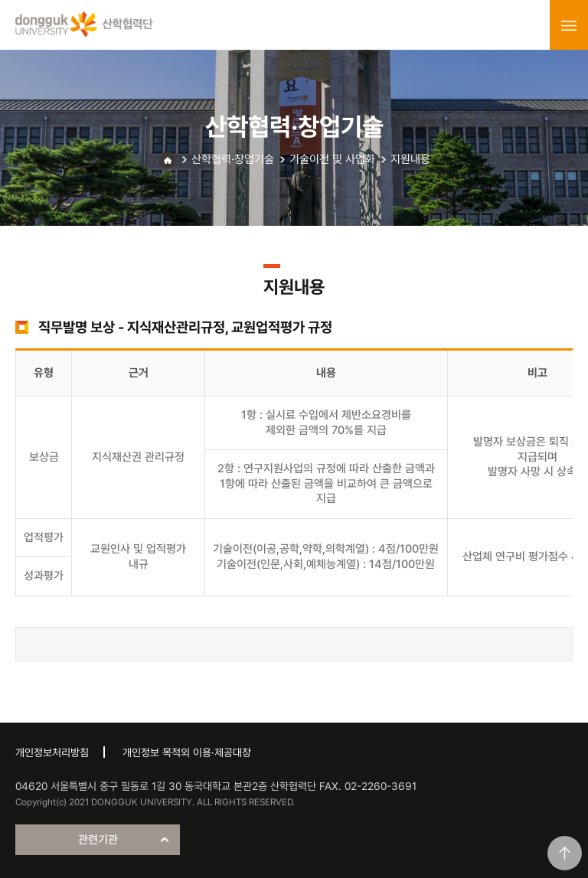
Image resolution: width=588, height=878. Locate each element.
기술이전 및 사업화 (332, 159)
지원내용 (410, 159)
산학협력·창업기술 (233, 159)
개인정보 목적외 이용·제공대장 (187, 752)
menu (569, 25)
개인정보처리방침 (52, 752)
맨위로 (565, 853)
